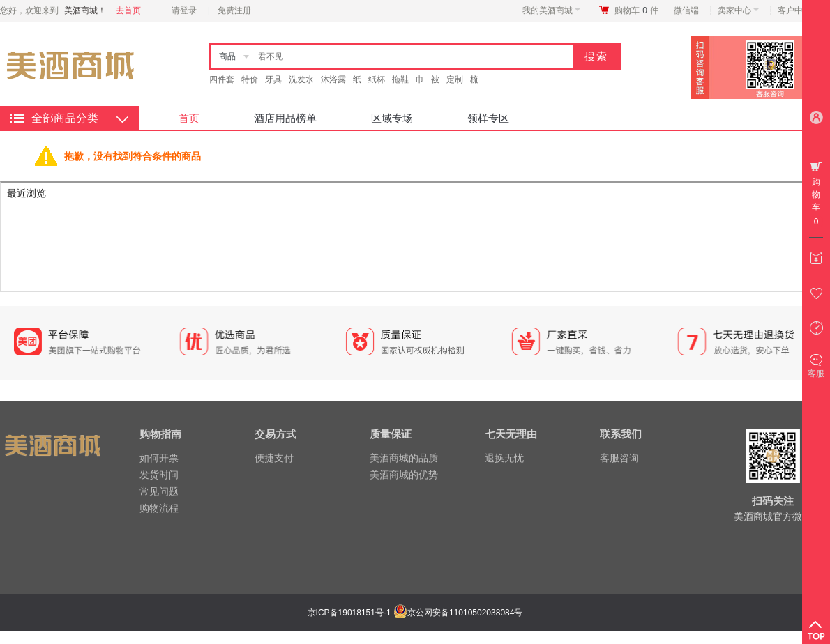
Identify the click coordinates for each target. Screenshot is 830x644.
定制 (455, 79)
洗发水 (301, 79)
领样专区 (488, 118)
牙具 (273, 79)
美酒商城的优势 (404, 475)
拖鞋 (400, 79)
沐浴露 (333, 79)
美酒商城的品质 (404, 458)
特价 (250, 79)
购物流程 (159, 508)
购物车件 (636, 10)
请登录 (184, 10)
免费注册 (234, 10)
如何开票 (159, 458)
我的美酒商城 (551, 10)
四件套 (222, 79)
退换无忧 (504, 458)
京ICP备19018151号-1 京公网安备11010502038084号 (414, 613)
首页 (189, 118)
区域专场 (392, 118)
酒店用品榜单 (285, 118)
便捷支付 (274, 458)
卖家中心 (738, 10)
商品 (227, 56)
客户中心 (798, 10)
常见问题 (159, 491)
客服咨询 (619, 458)
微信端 (686, 10)
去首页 (128, 10)
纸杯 (377, 79)
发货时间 (159, 475)
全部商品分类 (65, 118)
